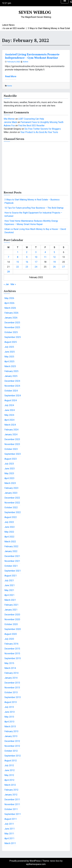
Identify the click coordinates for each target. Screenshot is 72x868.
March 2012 (10, 785)
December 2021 (12, 556)
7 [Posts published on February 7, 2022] (8, 257)
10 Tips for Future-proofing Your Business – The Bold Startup (34, 208)
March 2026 (10, 308)
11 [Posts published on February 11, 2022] (45, 257)
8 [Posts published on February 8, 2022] (18, 257)
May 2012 (9, 775)
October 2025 (11, 332)
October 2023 (11, 449)
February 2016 (11, 644)
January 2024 (11, 434)
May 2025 (9, 357)
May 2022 (9, 532)
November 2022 (12, 503)
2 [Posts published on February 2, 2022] (27, 252)
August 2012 (11, 761)
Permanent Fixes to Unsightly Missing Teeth (42, 122)
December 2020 (12, 615)
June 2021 (10, 585)
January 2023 (11, 493)
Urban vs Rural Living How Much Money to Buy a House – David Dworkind (35, 231)
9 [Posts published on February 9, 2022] (27, 257)
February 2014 (11, 673)
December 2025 (12, 323)
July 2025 (9, 347)
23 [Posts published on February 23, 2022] (27, 267)
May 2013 (9, 717)
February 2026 (11, 313)
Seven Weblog (35, 12)
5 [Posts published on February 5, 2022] (54, 252)
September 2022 (13, 512)
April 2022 (9, 537)
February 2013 (11, 731)
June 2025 (10, 352)
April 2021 (9, 595)
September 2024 (13, 396)
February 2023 (11, 488)
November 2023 (12, 444)
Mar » (13, 284)
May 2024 (9, 415)
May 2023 (9, 473)
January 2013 (11, 736)
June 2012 (10, 770)
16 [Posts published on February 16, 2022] (27, 262)
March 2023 (10, 483)
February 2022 (11, 546)
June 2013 (10, 712)
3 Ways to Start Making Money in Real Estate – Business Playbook (32, 201)
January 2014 (11, 678)
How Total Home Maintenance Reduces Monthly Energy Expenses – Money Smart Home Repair (31, 223)
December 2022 (12, 498)
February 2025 (11, 371)
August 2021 (11, 576)
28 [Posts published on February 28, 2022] (8, 272)
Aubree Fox (9, 125)
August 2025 (11, 342)
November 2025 (12, 327)
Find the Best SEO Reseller (31, 125)
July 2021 (9, 580)
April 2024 (9, 420)
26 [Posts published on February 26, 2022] (54, 267)
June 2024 (10, 410)
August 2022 (11, 517)
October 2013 (11, 692)
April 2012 (9, 780)
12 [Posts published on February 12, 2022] (54, 257)
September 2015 (13, 658)
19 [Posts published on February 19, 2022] (54, 262)
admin (26, 62)
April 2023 (9, 478)
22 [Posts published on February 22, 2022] (18, 267)
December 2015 (12, 649)
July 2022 (9, 522)
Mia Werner (9, 119)
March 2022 (10, 542)
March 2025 (10, 366)
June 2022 (10, 527)
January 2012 (11, 795)
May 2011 (9, 834)
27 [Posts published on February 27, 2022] (64, 267)
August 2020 (11, 634)
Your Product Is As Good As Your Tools (39, 132)
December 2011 (12, 800)
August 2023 (11, 459)
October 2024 (11, 391)
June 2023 (10, 469)
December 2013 (12, 683)
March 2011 (10, 843)
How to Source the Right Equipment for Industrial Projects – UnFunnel (33, 214)
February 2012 (11, 790)
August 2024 (11, 400)
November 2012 (12, 746)
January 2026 (11, 318)
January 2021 (11, 610)
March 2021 (10, 600)
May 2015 (9, 663)
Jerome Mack (10, 122)
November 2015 (12, 654)
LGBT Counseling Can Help (31, 119)
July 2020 (9, 639)
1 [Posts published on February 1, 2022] (18, 252)
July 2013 (9, 707)
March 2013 (10, 727)
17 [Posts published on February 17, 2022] (36, 262)
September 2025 (13, 337)
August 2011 (11, 819)
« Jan (6, 284)
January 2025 (11, 376)
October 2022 (11, 507)
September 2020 (13, 629)
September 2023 (13, 454)
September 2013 (13, 697)
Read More (11, 76)
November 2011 (12, 804)
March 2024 (10, 425)
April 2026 (9, 303)
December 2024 (12, 381)
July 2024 (9, 405)
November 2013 (12, 688)
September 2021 (13, 571)
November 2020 (12, 619)
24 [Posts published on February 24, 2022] (36, 267)
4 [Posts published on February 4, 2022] (45, 252)
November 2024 (12, 386)
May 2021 (9, 590)
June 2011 (10, 829)
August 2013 (11, 702)
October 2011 (11, 809)
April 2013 (9, 722)
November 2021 (12, 561)
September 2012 (13, 756)
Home (9, 86)
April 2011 (9, 838)
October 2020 (11, 624)
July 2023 (9, 464)
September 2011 (13, 814)
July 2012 (9, 765)
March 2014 (10, 668)
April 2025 (9, 361)
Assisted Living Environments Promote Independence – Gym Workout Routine (32, 56)
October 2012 (11, 751)
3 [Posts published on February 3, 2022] (36, 252)
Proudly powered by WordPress (25, 861)
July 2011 (9, 824)
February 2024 (11, 430)
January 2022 (11, 551)
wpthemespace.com (36, 864)
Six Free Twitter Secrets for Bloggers (43, 129)
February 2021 (11, 605)
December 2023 (12, 439)
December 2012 (12, 741)
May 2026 (9, 298)
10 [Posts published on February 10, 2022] (36, 257)
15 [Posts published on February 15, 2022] (18, 262)
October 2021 (11, 566)
